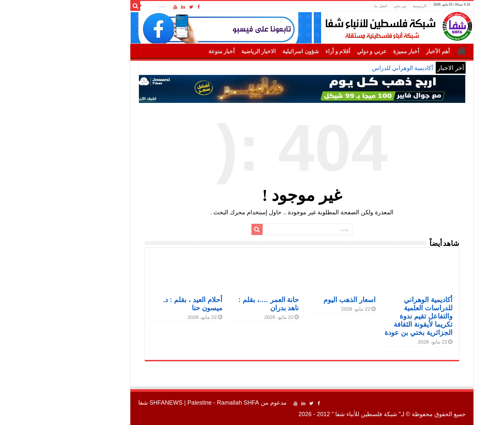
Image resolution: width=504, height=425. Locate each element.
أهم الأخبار (388, 51)
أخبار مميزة (356, 51)
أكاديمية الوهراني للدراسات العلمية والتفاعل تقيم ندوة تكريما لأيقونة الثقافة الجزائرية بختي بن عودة (369, 316)
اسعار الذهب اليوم (300, 300)
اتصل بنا (330, 6)
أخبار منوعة (172, 51)
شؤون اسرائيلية (251, 51)
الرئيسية (370, 6)
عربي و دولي (322, 51)
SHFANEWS (116, 403)
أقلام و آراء (288, 51)
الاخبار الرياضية (209, 51)
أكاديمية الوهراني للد (359, 68)
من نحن (350, 6)
